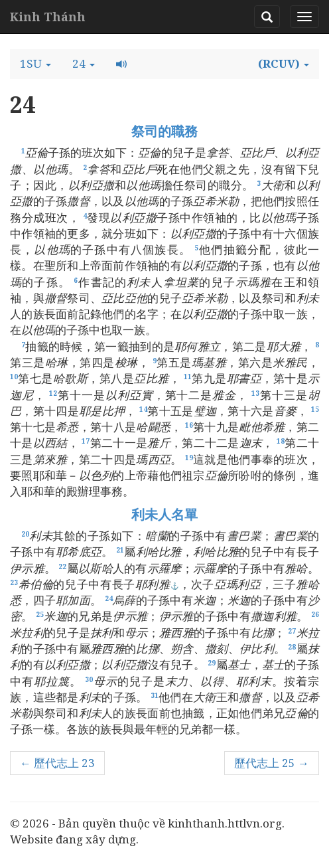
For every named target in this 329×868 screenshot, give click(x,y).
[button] (35, 64)
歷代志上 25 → (272, 763)
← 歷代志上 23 (57, 763)
